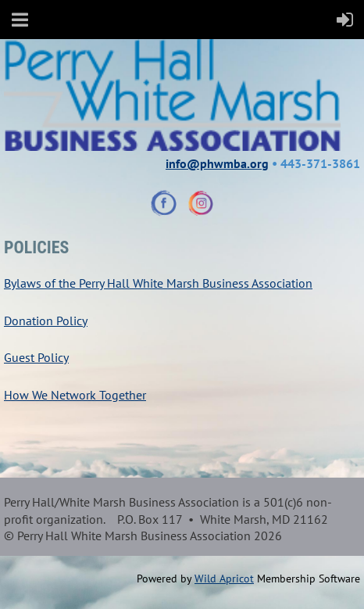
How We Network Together (75, 395)
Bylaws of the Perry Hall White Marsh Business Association (158, 283)
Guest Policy (36, 357)
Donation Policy (46, 321)
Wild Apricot (224, 579)
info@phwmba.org (217, 163)
